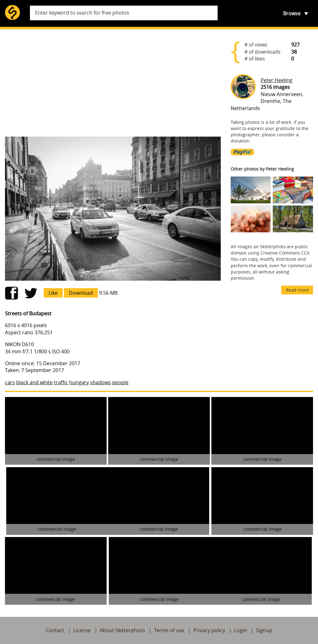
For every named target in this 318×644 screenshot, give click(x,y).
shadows (101, 382)
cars (10, 382)
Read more (297, 290)
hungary (79, 382)
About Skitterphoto (122, 630)
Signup (264, 630)
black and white (34, 382)
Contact (55, 630)
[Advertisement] (113, 83)
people (120, 382)
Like (53, 293)
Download (81, 293)
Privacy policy (209, 630)
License (82, 630)
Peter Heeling (277, 80)
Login (241, 630)
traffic (61, 382)
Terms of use (169, 630)
